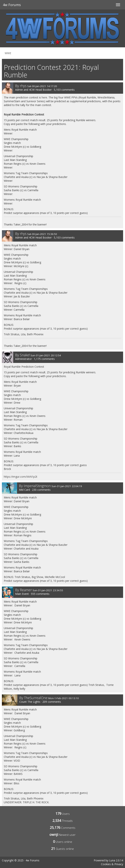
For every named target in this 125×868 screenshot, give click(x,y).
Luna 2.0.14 (116, 860)
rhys (23, 86)
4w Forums (12, 5)
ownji (54, 834)
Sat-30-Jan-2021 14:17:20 (42, 86)
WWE (8, 53)
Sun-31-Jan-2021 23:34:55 (48, 590)
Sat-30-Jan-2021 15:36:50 (42, 234)
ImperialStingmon (37, 486)
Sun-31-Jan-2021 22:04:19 (67, 486)
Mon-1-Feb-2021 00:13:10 (64, 698)
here (44, 97)
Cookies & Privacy (112, 864)
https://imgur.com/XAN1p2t (21, 477)
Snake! (25, 355)
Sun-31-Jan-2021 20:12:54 (46, 355)
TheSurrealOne (36, 698)
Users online (64, 842)
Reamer (26, 590)
